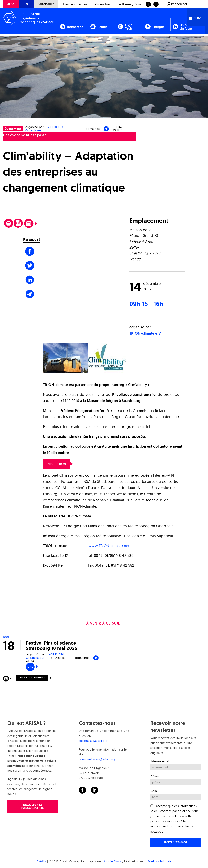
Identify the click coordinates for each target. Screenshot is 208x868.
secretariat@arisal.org (93, 741)
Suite (195, 18)
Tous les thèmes (75, 4)
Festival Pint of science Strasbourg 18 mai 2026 (52, 645)
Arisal (11, 4)
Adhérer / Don (130, 4)
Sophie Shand (113, 861)
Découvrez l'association (33, 806)
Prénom (155, 776)
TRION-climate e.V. (146, 333)
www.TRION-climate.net (109, 546)
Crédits (41, 861)
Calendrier (103, 4)
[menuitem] (11, 4)
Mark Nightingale (160, 861)
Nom (154, 791)
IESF (27, 4)
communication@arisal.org (97, 759)
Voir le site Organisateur (44, 129)
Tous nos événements (32, 678)
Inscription (56, 464)
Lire (30, 667)
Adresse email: (160, 761)
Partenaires (46, 4)
